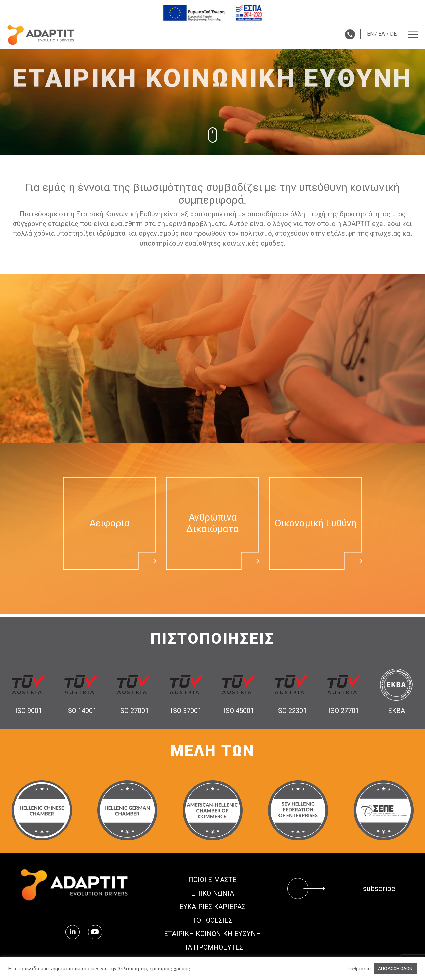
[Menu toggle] (413, 34)
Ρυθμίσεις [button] (359, 969)
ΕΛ (382, 34)
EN (370, 34)
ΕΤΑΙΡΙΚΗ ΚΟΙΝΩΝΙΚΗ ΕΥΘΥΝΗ (212, 934)
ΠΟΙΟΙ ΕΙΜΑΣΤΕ (212, 880)
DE (393, 34)
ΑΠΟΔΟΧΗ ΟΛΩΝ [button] (395, 968)
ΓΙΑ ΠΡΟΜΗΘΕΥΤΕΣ (212, 947)
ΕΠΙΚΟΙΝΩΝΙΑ (212, 893)
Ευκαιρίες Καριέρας (212, 907)
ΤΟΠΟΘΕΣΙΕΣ (212, 920)
